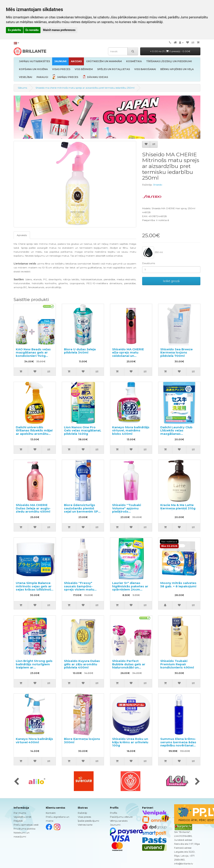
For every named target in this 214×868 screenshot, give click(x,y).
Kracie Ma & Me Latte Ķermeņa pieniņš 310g (178, 507)
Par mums (20, 813)
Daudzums (149, 263)
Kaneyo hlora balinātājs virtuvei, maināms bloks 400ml (131, 430)
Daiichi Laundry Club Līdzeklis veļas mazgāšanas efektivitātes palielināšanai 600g (176, 434)
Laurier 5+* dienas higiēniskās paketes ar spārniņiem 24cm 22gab (130, 588)
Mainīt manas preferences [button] (59, 30)
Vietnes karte (85, 825)
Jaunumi (115, 825)
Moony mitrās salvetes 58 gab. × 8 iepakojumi (178, 585)
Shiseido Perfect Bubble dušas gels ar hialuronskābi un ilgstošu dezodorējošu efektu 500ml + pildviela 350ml (130, 669)
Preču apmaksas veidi (26, 825)
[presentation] (16, 782)
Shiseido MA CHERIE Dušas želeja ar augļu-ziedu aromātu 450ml (33, 508)
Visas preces (84, 817)
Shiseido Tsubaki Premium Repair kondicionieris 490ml (177, 664)
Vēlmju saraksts (119, 821)
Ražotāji (82, 813)
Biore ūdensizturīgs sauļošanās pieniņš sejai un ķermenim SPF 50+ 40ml (82, 510)
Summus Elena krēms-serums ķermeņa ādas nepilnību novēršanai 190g (178, 744)
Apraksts (22, 235)
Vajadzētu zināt (23, 817)
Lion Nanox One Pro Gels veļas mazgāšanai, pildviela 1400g (83, 430)
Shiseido (158, 185)
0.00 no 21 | (170, 51)
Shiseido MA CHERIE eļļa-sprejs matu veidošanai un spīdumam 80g (128, 354)
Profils (114, 813)
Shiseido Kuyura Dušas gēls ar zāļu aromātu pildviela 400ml (82, 664)
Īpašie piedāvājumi (88, 821)
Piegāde (18, 821)
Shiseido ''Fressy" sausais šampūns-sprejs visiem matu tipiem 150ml (79, 588)
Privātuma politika (24, 829)
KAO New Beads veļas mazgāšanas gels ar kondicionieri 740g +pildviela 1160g (33, 354)
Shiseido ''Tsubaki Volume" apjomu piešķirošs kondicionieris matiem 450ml (130, 511)
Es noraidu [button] (32, 30)
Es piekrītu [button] (15, 30)
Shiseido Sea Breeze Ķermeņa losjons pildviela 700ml (176, 352)
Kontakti (51, 813)
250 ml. (153, 252)
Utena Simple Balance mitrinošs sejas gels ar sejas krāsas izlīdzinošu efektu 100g (34, 588)
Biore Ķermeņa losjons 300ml (82, 741)
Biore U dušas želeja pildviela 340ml (80, 351)
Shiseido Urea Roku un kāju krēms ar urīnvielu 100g (130, 742)
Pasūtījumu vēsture (121, 817)
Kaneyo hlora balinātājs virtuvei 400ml (34, 741)
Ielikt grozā (171, 281)
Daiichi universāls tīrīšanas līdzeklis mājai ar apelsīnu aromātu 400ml (34, 432)
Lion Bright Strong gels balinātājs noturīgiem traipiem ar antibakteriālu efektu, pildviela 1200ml (34, 667)
